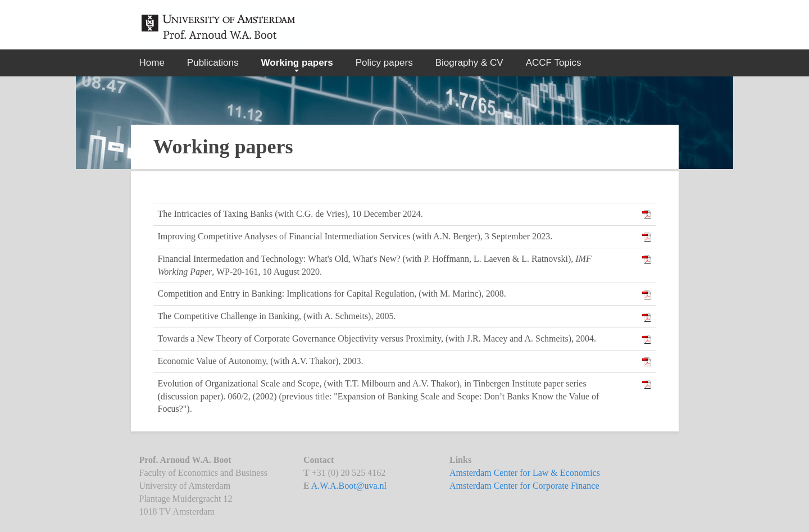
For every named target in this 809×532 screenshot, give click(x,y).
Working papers (297, 63)
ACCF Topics (554, 63)
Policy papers (384, 63)
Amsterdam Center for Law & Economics (525, 473)
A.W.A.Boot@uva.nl (349, 486)
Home (152, 63)
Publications (213, 63)
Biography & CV (469, 63)
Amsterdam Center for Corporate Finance (524, 486)
